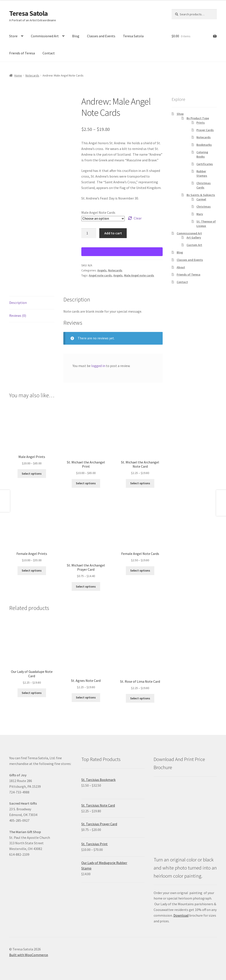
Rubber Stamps (202, 173)
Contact (49, 53)
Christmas (204, 207)
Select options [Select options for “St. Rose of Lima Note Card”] (140, 698)
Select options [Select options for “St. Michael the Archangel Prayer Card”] (86, 586)
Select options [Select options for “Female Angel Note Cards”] (140, 570)
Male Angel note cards (139, 275)
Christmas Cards (204, 185)
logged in (98, 366)
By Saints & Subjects (201, 195)
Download (181, 915)
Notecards (32, 75)
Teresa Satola (28, 13)
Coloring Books (202, 154)
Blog (76, 36)
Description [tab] (18, 303)
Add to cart (113, 233)
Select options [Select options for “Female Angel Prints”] (32, 570)
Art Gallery (194, 237)
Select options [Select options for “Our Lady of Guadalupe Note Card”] (32, 693)
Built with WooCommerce (29, 955)
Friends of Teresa (22, 53)
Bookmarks (204, 145)
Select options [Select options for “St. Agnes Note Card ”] (86, 697)
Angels (102, 270)
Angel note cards (100, 275)
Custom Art (194, 245)
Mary (200, 214)
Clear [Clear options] (138, 218)
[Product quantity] (89, 233)
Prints (201, 123)
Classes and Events (101, 36)
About (181, 267)
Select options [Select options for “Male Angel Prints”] (32, 474)
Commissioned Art (45, 36)
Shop (180, 114)
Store (13, 36)
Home (18, 75)
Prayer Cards (205, 130)
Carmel (201, 199)
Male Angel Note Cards (98, 212)
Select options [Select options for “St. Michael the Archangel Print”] (86, 483)
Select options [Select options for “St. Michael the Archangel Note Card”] (140, 483)
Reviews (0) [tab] (18, 315)
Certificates (205, 164)
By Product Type (198, 118)
